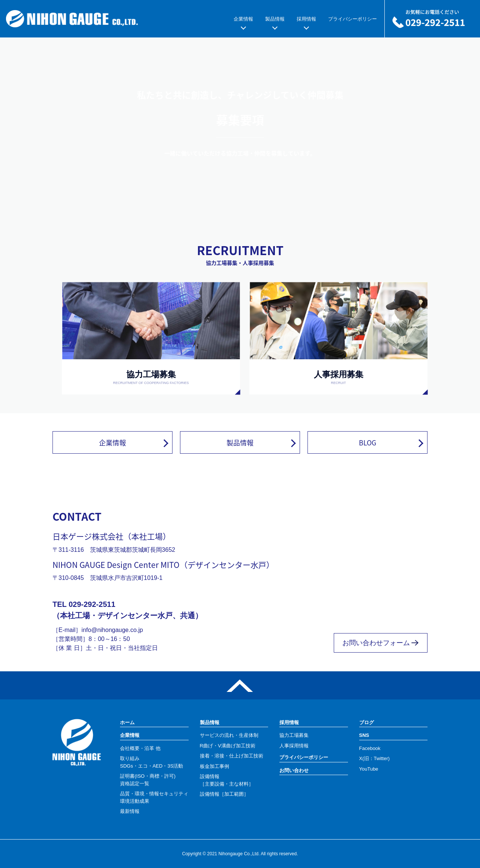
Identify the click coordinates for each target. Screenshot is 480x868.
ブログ (367, 722)
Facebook (370, 748)
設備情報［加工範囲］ (224, 794)
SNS (364, 735)
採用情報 (306, 19)
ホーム (127, 722)
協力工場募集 (294, 735)
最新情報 (130, 811)
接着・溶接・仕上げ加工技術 (232, 756)
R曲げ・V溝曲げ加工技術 (228, 746)
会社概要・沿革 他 (140, 748)
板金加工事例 (214, 766)
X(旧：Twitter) (375, 758)
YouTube (369, 769)
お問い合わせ (294, 770)
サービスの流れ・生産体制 (229, 735)
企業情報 (243, 19)
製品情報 (275, 19)
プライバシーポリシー (352, 19)
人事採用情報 (294, 746)
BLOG (367, 442)
